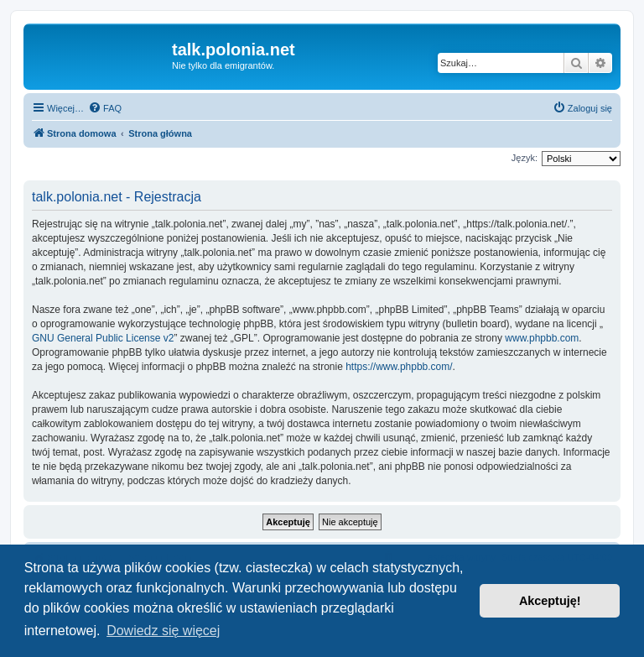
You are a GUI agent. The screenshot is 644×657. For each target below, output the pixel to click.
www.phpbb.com (542, 338)
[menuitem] (105, 108)
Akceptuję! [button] (550, 601)
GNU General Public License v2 (103, 338)
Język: (525, 158)
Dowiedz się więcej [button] (163, 631)
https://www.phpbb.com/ (399, 367)
